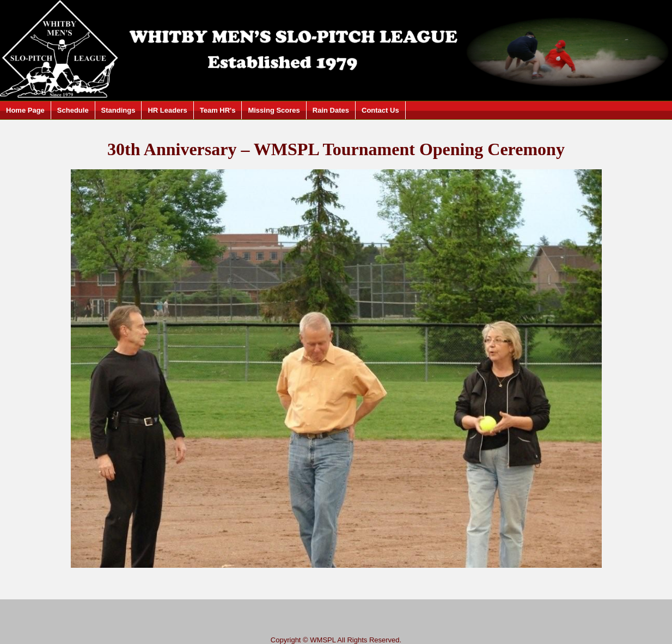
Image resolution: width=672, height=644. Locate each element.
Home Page (25, 110)
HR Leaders (167, 110)
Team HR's (218, 110)
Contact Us (380, 110)
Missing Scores (274, 110)
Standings (118, 110)
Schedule (73, 110)
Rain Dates (331, 110)
